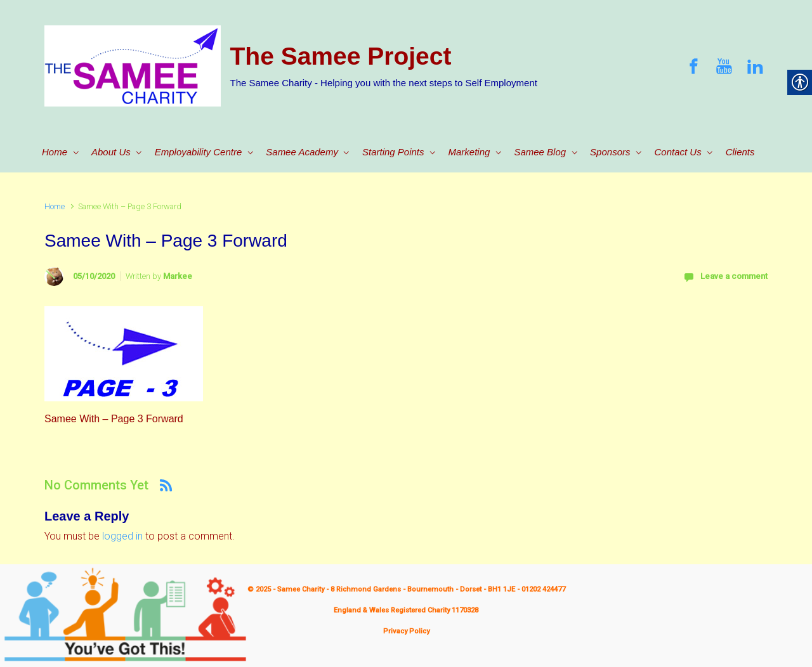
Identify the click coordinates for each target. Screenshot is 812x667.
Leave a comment (734, 276)
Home (55, 206)
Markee (178, 276)
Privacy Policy (406, 631)
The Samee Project (341, 56)
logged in (122, 536)
